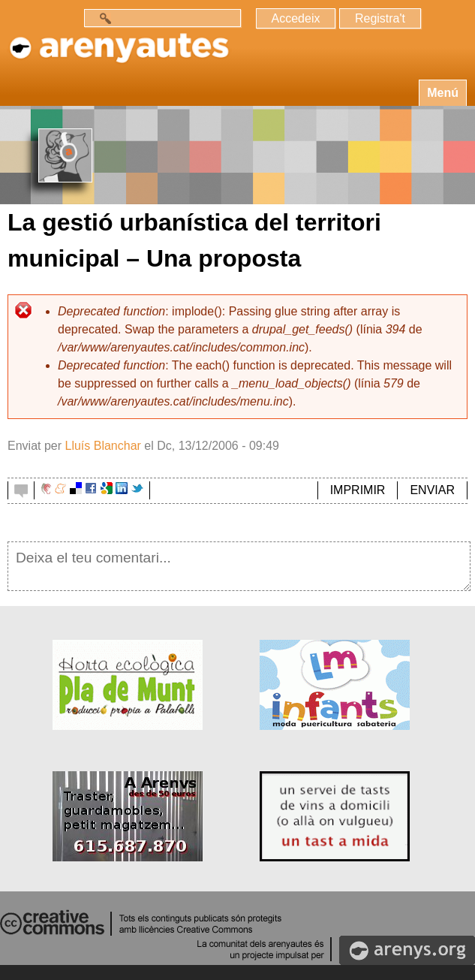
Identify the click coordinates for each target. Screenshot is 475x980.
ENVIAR (432, 490)
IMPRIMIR (358, 490)
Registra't (380, 18)
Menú (443, 93)
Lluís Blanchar (102, 446)
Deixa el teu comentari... (239, 566)
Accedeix (296, 18)
